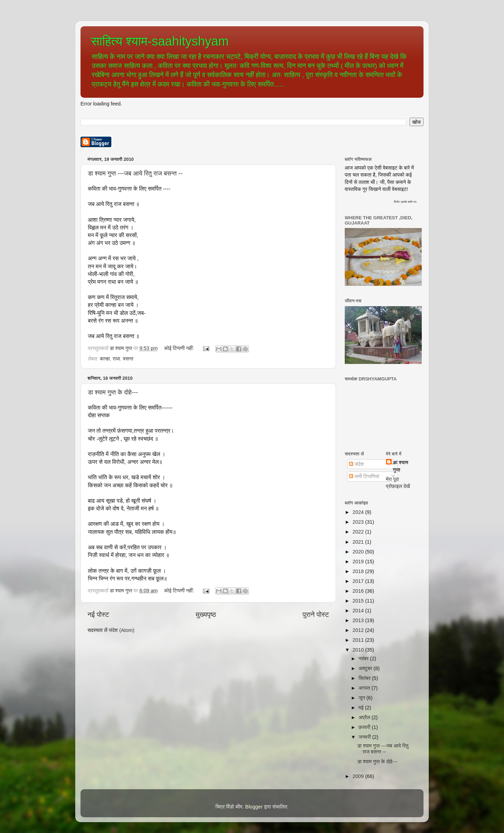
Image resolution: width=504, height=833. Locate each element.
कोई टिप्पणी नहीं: (180, 348)
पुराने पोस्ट (316, 614)
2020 (359, 552)
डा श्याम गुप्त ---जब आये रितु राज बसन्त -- (135, 173)
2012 (359, 630)
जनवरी (366, 737)
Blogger (254, 807)
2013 (359, 620)
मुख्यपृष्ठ (206, 614)
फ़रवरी (365, 727)
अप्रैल (365, 717)
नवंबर (365, 659)
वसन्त (128, 359)
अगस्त (365, 688)
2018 (359, 571)
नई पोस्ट (98, 614)
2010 (359, 650)
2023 (359, 522)
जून (363, 698)
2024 (359, 512)
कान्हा (105, 359)
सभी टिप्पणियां (364, 476)
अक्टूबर (366, 668)
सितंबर (365, 678)
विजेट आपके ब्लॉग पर (405, 202)
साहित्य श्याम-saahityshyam (160, 41)
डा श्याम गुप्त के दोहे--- (113, 392)
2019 (359, 562)
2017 (359, 581)
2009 (359, 776)
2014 (359, 611)
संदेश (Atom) (122, 630)
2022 (359, 532)
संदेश (356, 464)
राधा (116, 359)
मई (362, 708)
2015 (359, 601)
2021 (359, 542)
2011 (359, 640)
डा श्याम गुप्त (401, 466)
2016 (359, 591)
